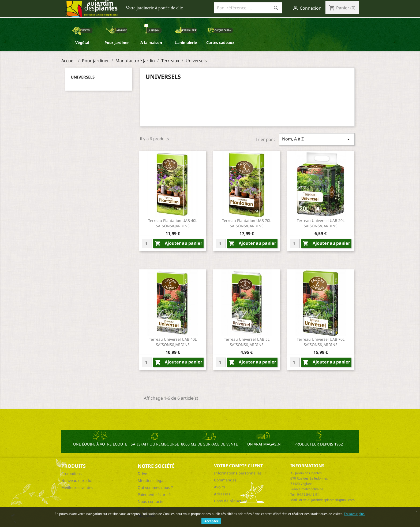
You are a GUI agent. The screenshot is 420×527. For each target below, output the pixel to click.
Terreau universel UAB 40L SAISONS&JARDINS (173, 342)
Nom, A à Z (317, 139)
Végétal (82, 42)
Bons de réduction (230, 501)
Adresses (222, 494)
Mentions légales (153, 480)
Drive (142, 474)
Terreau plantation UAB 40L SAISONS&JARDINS (173, 223)
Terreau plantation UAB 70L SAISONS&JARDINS (247, 223)
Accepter (211, 521)
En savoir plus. (355, 514)
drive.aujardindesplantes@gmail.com (327, 500)
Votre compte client (238, 466)
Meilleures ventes (77, 487)
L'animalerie (186, 42)
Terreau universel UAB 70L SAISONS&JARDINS (321, 342)
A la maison (151, 42)
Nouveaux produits (78, 480)
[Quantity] (147, 244)
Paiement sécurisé (154, 494)
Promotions (72, 474)
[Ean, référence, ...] (248, 8)
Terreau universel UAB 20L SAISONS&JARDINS (321, 223)
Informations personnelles (238, 473)
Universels (83, 77)
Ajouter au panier (178, 244)
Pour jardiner (117, 42)
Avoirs (220, 487)
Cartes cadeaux (220, 42)
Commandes (225, 480)
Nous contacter (151, 501)
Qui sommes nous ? (155, 487)
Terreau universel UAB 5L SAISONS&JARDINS (247, 342)
